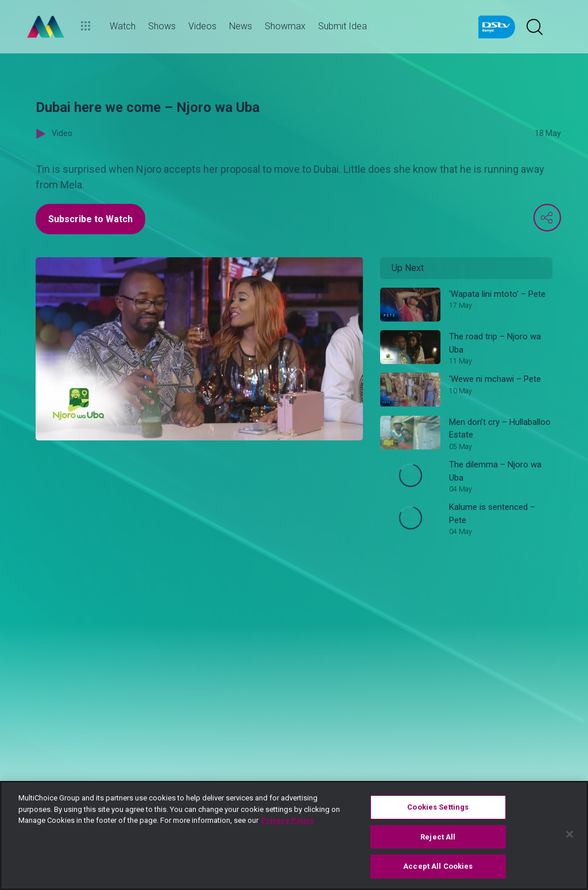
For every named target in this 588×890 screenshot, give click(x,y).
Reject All (438, 837)
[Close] (570, 834)
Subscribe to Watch (90, 219)
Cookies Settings (438, 807)
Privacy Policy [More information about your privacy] (288, 820)
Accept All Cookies (438, 866)
